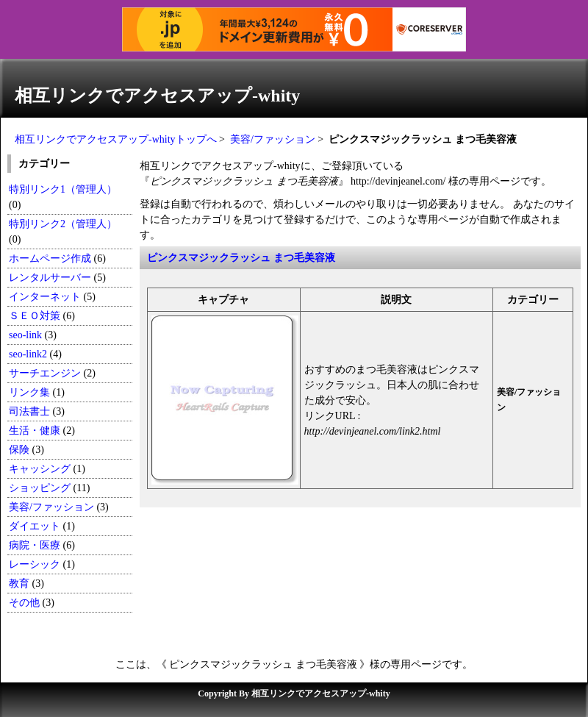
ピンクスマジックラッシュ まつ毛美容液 (241, 258)
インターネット (45, 297)
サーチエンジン (45, 373)
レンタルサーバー (50, 278)
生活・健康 (35, 431)
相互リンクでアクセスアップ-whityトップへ (116, 139)
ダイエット (35, 526)
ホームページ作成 (50, 258)
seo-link (25, 335)
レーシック (35, 564)
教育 (19, 584)
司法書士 (29, 411)
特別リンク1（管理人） (63, 189)
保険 (19, 450)
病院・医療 (35, 545)
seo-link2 (28, 354)
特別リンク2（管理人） (63, 224)
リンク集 (29, 392)
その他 (24, 603)
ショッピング (40, 488)
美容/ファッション (273, 139)
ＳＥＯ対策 (35, 316)
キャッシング (40, 469)
